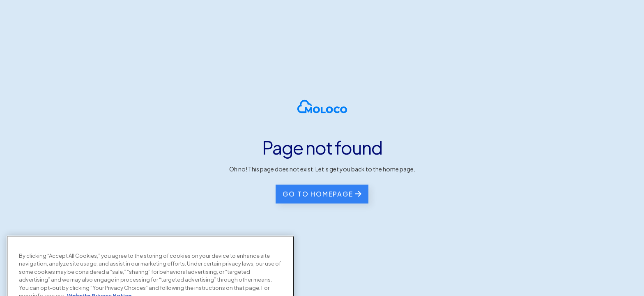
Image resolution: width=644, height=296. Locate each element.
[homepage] (322, 106)
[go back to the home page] (322, 194)
